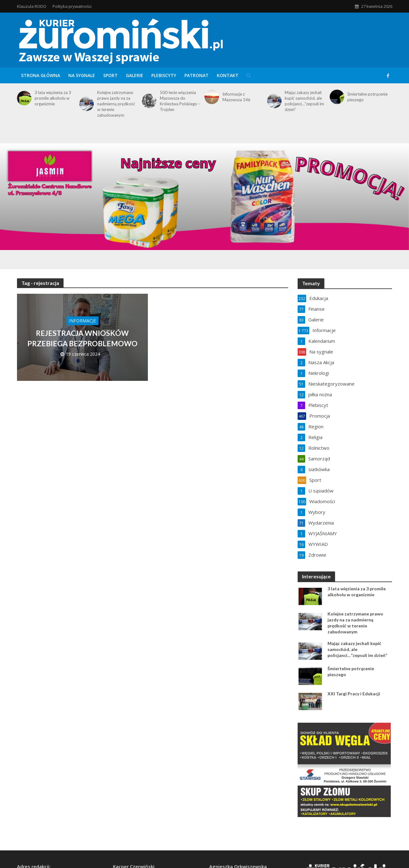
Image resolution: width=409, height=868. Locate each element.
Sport (110, 75)
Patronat (196, 75)
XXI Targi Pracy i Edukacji (354, 694)
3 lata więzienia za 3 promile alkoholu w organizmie (53, 98)
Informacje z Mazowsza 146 (236, 97)
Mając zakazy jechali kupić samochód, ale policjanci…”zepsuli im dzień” (304, 101)
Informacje (82, 321)
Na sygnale (82, 75)
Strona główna (41, 75)
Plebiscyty (164, 75)
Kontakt (228, 75)
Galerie (134, 75)
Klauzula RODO (32, 6)
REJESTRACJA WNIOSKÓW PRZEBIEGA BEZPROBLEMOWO (82, 338)
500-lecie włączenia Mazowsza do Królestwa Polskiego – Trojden (180, 101)
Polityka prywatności (72, 6)
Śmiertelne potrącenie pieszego (367, 97)
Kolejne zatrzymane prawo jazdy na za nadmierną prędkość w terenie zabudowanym (116, 104)
